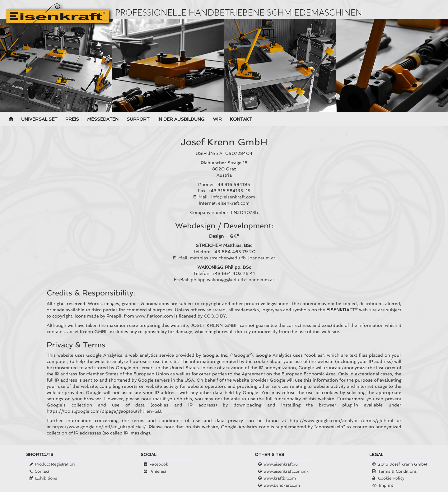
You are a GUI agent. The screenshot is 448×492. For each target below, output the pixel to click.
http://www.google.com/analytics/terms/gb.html (341, 420)
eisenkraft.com (234, 203)
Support (138, 119)
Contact (42, 471)
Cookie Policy (391, 478)
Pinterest (158, 471)
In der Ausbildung (181, 119)
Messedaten (103, 119)
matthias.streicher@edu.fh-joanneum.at (232, 258)
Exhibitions (46, 478)
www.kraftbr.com (280, 478)
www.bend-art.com (282, 485)
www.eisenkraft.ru (281, 464)
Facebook (159, 464)
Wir (217, 119)
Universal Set (39, 119)
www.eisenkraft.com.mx (286, 471)
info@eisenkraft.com (233, 197)
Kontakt (241, 119)
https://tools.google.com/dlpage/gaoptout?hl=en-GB (104, 411)
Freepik (114, 316)
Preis (72, 119)
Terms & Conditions (397, 471)
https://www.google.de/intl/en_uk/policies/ (99, 427)
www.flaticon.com (154, 316)
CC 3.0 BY (215, 316)
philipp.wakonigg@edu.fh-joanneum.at (232, 280)
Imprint (386, 485)
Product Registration (55, 464)
